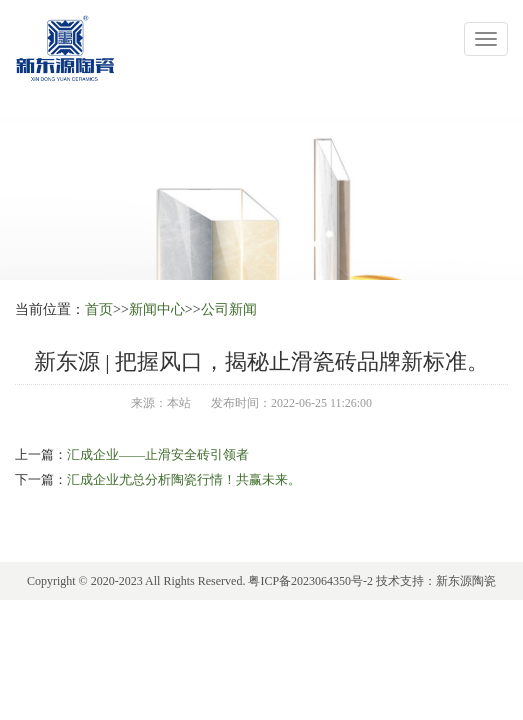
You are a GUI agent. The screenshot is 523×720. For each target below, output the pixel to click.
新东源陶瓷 (466, 581)
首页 (99, 309)
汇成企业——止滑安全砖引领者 (158, 454)
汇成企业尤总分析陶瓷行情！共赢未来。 (184, 479)
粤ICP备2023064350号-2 (310, 581)
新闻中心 (157, 309)
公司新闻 (229, 309)
